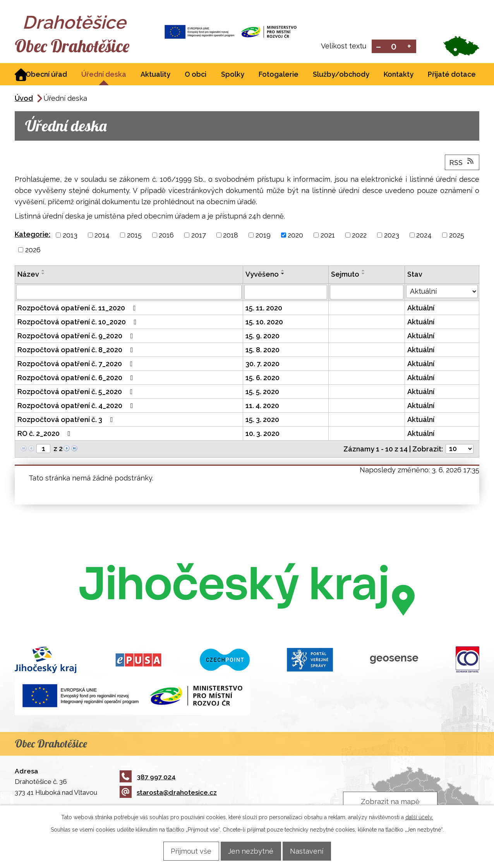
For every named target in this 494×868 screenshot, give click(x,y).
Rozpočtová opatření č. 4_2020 (77, 406)
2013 (70, 236)
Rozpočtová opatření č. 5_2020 (77, 392)
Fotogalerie (279, 75)
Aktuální (421, 309)
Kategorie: (33, 235)
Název (28, 275)
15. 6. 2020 (262, 378)
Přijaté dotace (452, 75)
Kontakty (399, 75)
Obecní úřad (46, 75)
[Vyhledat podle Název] (129, 293)
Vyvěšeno (262, 275)
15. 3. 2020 (262, 420)
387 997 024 (148, 777)
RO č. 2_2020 (45, 434)
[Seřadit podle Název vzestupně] (43, 271)
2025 (457, 236)
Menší (378, 47)
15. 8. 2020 (262, 350)
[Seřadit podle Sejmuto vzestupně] (364, 271)
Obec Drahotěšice (83, 46)
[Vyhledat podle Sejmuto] (367, 293)
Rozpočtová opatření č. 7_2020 (77, 364)
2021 (328, 236)
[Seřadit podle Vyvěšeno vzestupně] (283, 271)
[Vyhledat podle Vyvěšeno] (286, 293)
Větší (409, 47)
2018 (231, 236)
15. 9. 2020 (262, 337)
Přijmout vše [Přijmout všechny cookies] (184, 851)
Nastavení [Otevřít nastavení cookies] (313, 851)
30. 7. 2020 (262, 364)
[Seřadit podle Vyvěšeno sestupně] (283, 274)
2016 (166, 236)
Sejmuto (345, 275)
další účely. (419, 817)
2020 (295, 236)
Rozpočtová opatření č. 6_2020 (77, 378)
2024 (424, 236)
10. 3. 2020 (262, 434)
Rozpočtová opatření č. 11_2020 (78, 309)
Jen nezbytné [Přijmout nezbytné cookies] (251, 851)
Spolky (233, 75)
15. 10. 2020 (264, 323)
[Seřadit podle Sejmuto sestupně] (364, 274)
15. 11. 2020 (264, 309)
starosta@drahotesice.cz (168, 793)
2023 (392, 236)
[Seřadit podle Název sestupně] (43, 274)
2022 (359, 236)
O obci (196, 75)
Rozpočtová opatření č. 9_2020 (77, 337)
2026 (33, 251)
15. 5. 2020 (262, 392)
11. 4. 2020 (262, 406)
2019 (263, 236)
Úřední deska (104, 75)
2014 (102, 236)
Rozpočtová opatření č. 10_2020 (79, 323)
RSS (462, 163)
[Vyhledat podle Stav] (442, 292)
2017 (199, 236)
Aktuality (155, 75)
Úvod (24, 99)
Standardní (394, 47)
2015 (134, 236)
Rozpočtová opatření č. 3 (67, 420)
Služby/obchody (341, 75)
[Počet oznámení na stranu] (460, 450)
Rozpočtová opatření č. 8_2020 (77, 350)
